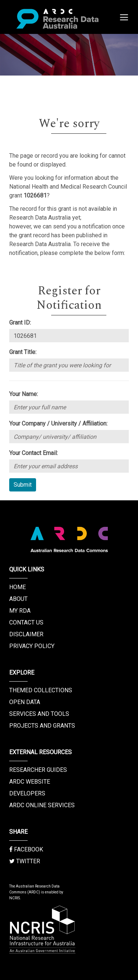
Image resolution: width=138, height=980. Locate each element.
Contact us (26, 622)
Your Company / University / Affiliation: (58, 423)
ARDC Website (30, 782)
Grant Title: (23, 352)
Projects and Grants (42, 726)
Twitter (25, 861)
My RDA (20, 611)
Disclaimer (26, 634)
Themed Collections (41, 690)
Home (17, 587)
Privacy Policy (32, 646)
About (18, 599)
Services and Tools (39, 714)
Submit (23, 485)
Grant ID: (20, 323)
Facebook (26, 849)
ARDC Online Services (42, 805)
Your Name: (24, 394)
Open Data (25, 702)
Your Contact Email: (33, 453)
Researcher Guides (38, 770)
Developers (27, 793)
